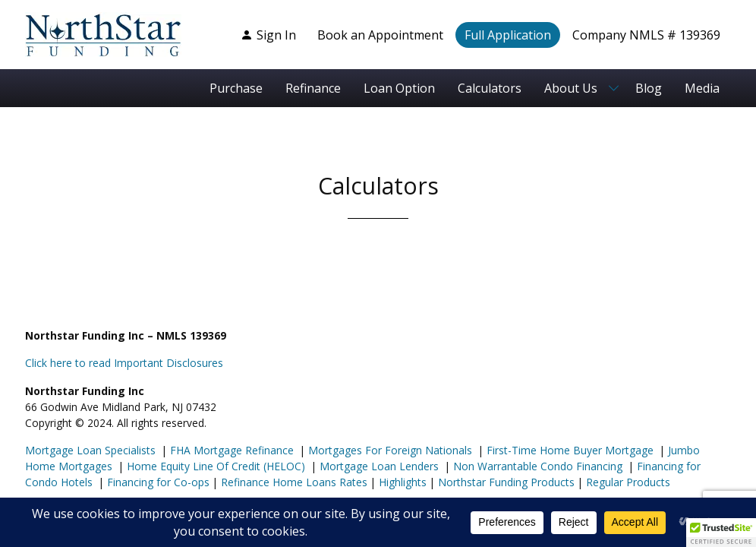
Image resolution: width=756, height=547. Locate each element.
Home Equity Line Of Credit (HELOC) (214, 466)
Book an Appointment (380, 35)
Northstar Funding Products (505, 482)
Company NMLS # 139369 (646, 35)
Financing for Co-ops (157, 482)
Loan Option (399, 88)
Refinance (313, 88)
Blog (649, 88)
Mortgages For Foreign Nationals (389, 450)
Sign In (268, 35)
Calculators (490, 88)
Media (702, 88)
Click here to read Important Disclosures (124, 363)
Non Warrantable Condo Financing (536, 466)
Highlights (403, 482)
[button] (721, 533)
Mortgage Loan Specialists (90, 450)
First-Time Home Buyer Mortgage (569, 450)
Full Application (508, 35)
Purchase (236, 88)
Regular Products (627, 482)
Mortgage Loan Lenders (378, 466)
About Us (571, 88)
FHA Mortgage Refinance (232, 450)
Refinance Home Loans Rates (293, 482)
